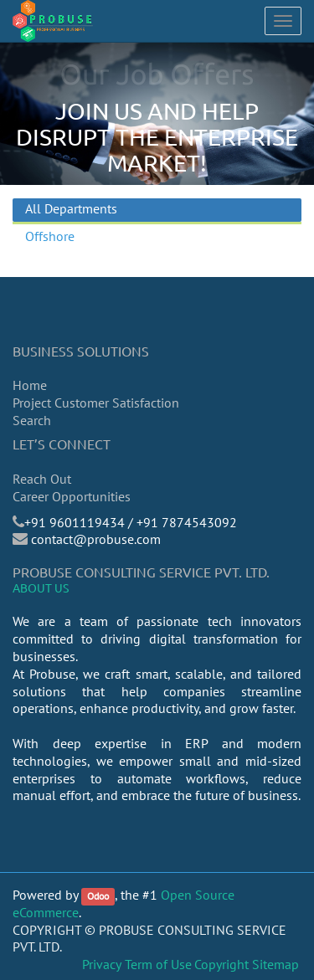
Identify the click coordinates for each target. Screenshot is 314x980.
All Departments (71, 208)
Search (32, 420)
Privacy (102, 964)
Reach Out (42, 479)
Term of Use (158, 964)
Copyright (221, 964)
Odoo (98, 896)
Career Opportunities (72, 496)
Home (30, 385)
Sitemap (275, 964)
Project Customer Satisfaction (96, 403)
